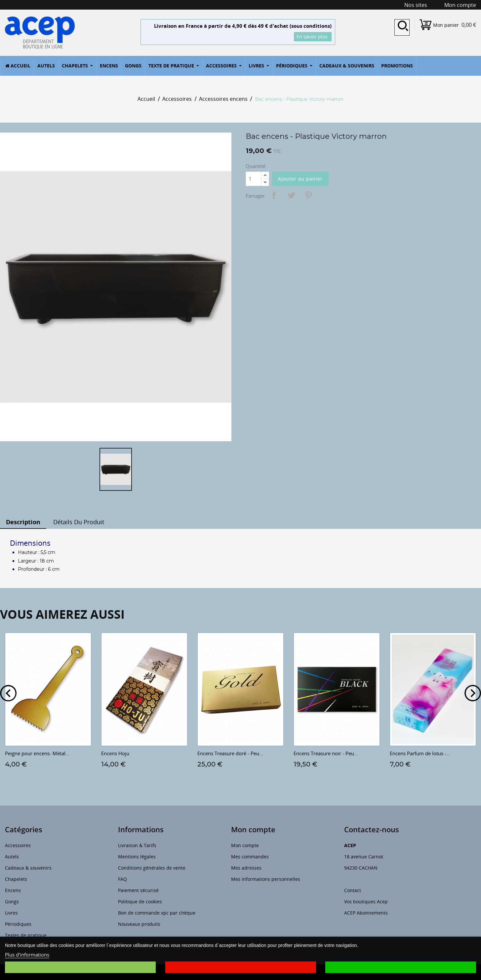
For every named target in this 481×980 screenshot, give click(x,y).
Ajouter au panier (300, 179)
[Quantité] (254, 179)
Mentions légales (137, 857)
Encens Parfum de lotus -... (420, 753)
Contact (353, 890)
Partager (274, 195)
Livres (11, 913)
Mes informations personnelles (266, 879)
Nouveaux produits (139, 924)
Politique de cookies (140, 902)
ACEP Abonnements (366, 913)
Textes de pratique (26, 935)
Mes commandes (250, 857)
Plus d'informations (27, 955)
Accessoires (18, 845)
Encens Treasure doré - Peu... (230, 753)
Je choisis (80, 967)
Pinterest (308, 195)
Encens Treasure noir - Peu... (326, 753)
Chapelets (16, 879)
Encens (13, 890)
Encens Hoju (115, 753)
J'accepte (401, 967)
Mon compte (245, 845)
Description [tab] (23, 522)
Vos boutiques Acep (366, 902)
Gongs (12, 902)
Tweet (291, 195)
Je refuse (241, 967)
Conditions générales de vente (152, 868)
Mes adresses (246, 868)
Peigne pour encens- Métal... (37, 753)
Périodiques (18, 924)
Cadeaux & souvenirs (28, 868)
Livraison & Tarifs (137, 845)
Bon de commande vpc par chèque (157, 913)
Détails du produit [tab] (79, 522)
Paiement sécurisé (138, 890)
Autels (12, 857)
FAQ (122, 879)
